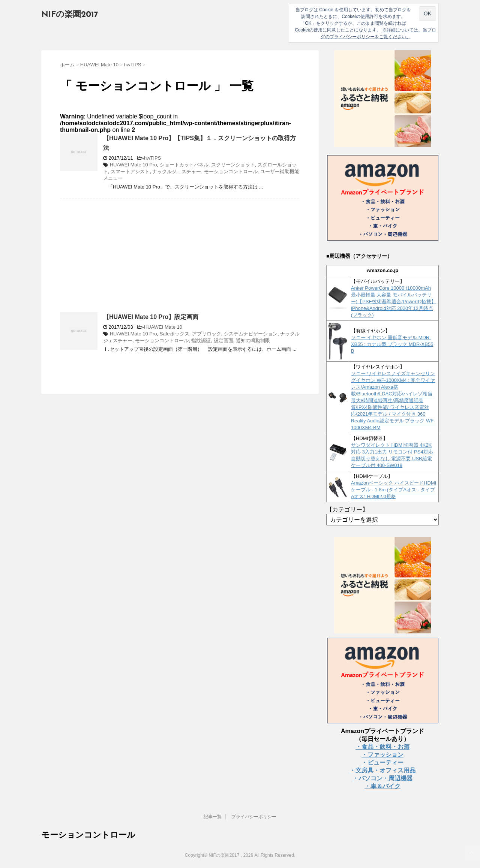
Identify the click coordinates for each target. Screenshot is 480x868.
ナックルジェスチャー (177, 171)
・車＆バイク (382, 786)
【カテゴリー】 (347, 510)
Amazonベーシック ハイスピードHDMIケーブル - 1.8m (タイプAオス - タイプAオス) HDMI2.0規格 (394, 490)
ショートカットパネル (184, 165)
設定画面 (223, 340)
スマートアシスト (130, 171)
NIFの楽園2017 (70, 15)
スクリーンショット (233, 165)
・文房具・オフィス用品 (382, 770)
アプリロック (207, 334)
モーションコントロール (231, 171)
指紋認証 (201, 340)
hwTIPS (153, 158)
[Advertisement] (123, 258)
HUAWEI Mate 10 (163, 327)
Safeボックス (175, 334)
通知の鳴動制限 (253, 340)
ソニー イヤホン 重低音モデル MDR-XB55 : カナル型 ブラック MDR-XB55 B (392, 344)
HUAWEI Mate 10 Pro (133, 165)
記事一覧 (213, 817)
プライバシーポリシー (254, 817)
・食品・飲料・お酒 (382, 747)
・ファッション (382, 755)
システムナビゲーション (251, 334)
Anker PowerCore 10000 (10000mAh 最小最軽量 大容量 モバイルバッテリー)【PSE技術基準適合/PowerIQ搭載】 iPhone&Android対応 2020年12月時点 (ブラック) (394, 302)
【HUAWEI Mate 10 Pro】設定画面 (151, 317)
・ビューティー (382, 762)
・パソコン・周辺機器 (382, 778)
